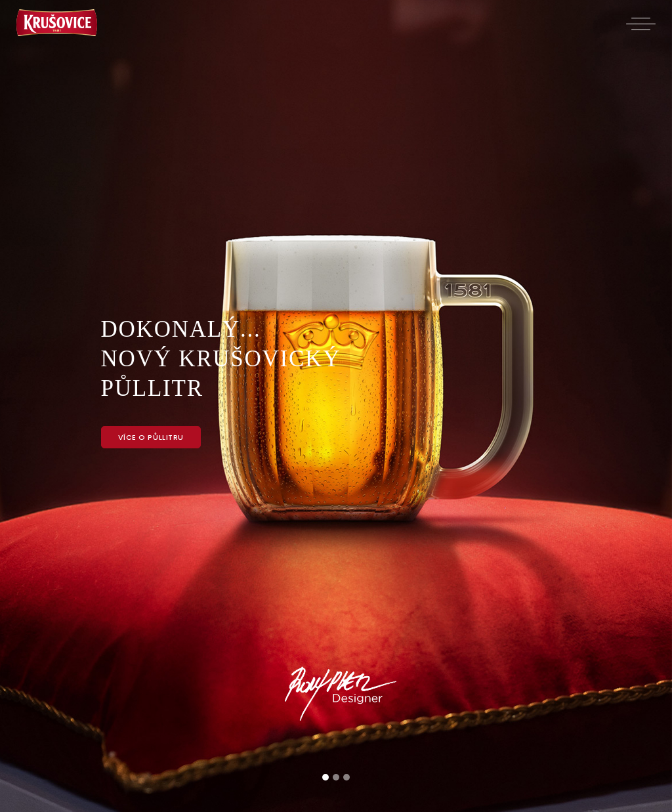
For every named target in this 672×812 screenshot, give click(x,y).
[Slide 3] (346, 777)
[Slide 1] (325, 777)
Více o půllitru (151, 437)
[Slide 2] (336, 777)
